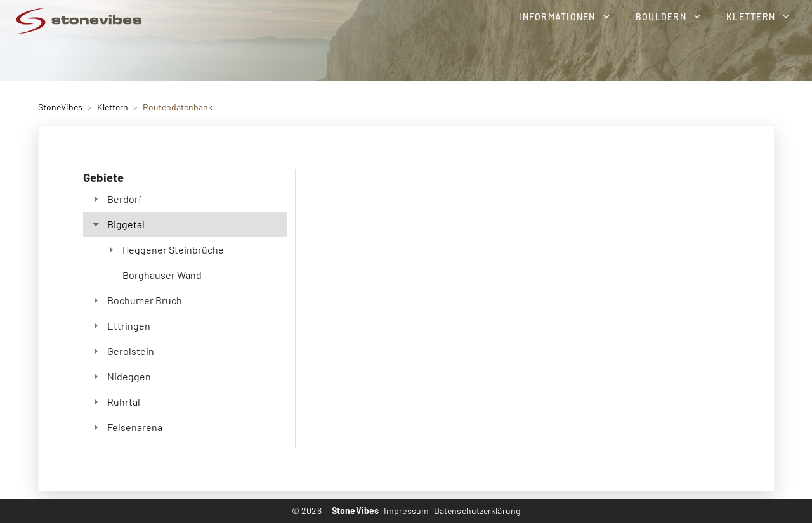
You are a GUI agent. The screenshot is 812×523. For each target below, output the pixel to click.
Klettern (113, 107)
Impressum (406, 511)
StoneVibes (60, 107)
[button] (564, 16)
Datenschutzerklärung (477, 511)
